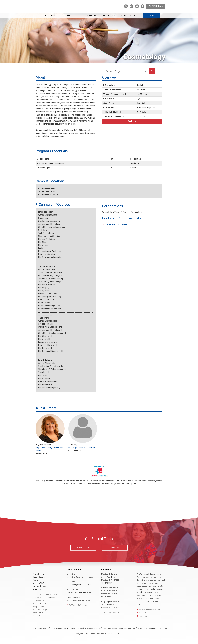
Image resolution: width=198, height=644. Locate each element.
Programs (91, 15)
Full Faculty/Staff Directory (79, 605)
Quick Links (156, 6)
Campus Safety (38, 607)
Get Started (151, 15)
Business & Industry (131, 15)
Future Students (49, 15)
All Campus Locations (112, 612)
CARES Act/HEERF (40, 604)
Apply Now (132, 121)
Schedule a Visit (83, 548)
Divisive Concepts (146, 613)
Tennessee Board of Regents (97, 628)
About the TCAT (108, 15)
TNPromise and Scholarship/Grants (46, 598)
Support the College (40, 610)
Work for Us (37, 616)
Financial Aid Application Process (45, 595)
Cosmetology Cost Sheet (116, 224)
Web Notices (144, 616)
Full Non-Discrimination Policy (150, 610)
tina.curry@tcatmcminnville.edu (82, 447)
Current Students (72, 15)
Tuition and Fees (39, 601)
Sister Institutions (39, 613)
